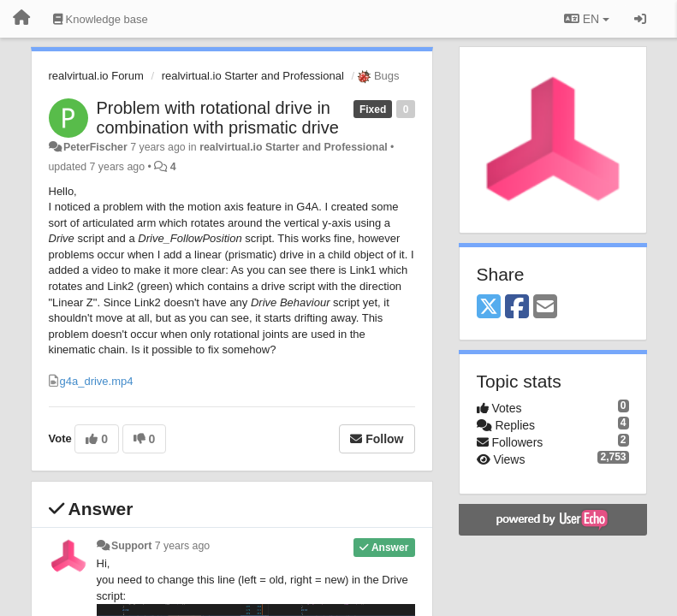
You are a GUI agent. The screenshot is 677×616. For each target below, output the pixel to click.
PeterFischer (95, 147)
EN (587, 19)
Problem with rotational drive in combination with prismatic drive (218, 118)
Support (131, 546)
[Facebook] (517, 308)
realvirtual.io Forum (96, 76)
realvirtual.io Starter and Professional (253, 76)
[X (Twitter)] (489, 308)
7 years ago (183, 546)
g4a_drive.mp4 (97, 381)
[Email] (545, 308)
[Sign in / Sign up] (640, 19)
